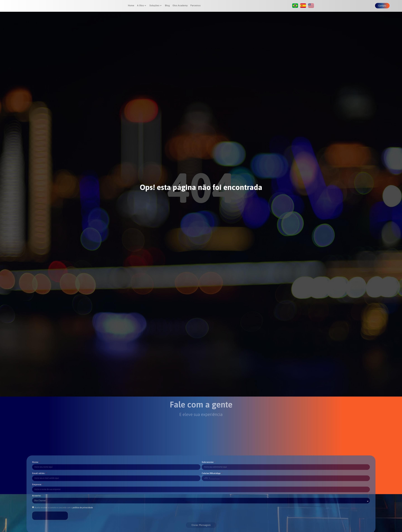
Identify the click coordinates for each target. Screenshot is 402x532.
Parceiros (195, 7)
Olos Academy (180, 7)
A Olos (141, 7)
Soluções (155, 7)
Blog (167, 7)
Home (131, 7)
